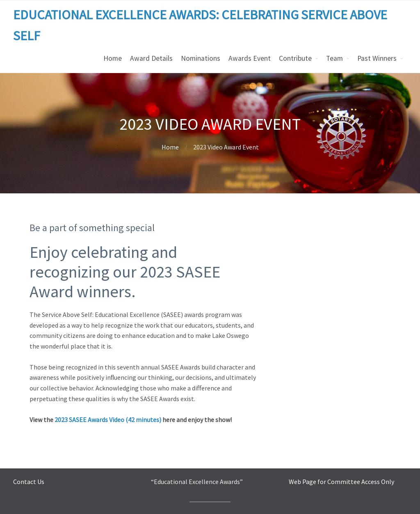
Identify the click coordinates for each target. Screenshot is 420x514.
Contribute (295, 58)
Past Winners (377, 58)
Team (334, 58)
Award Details (151, 58)
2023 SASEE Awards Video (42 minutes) (108, 420)
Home (113, 58)
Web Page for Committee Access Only (341, 482)
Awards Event (250, 58)
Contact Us (29, 482)
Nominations (201, 58)
